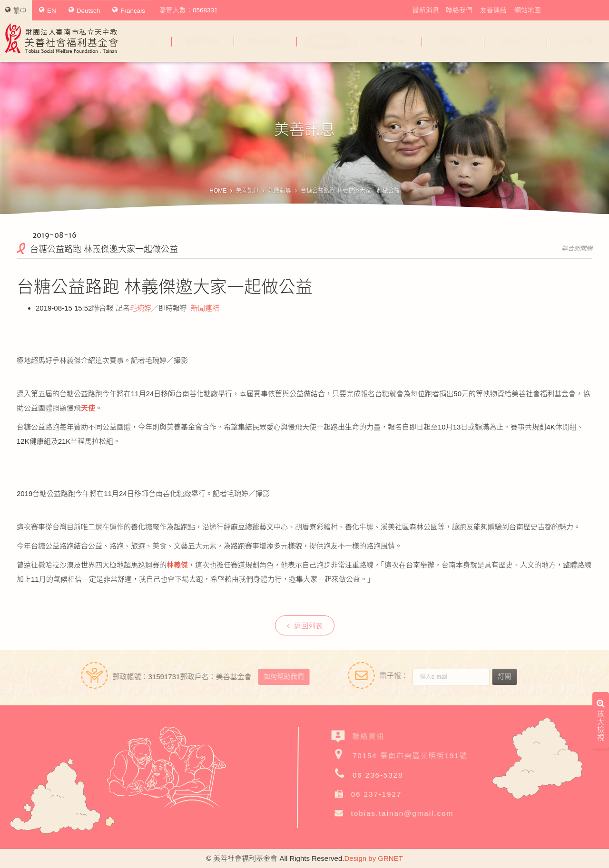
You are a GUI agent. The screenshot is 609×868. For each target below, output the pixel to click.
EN (48, 10)
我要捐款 (452, 41)
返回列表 (305, 626)
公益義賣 (578, 41)
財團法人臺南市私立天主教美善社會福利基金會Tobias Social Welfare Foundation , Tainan (61, 38)
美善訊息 (328, 41)
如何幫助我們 (279, 676)
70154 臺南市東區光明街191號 (410, 756)
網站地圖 (528, 10)
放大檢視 (601, 593)
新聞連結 (205, 308)
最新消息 (426, 10)
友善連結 (493, 10)
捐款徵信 (515, 41)
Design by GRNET (373, 858)
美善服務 (265, 41)
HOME (218, 191)
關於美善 (203, 41)
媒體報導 (280, 191)
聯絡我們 (459, 10)
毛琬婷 (141, 308)
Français (129, 10)
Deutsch (84, 10)
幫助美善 (390, 41)
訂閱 (509, 676)
